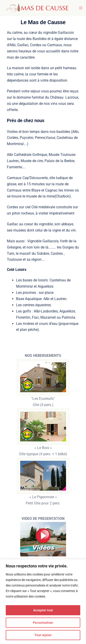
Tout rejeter (43, 635)
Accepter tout (43, 610)
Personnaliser (43, 623)
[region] (43, 602)
